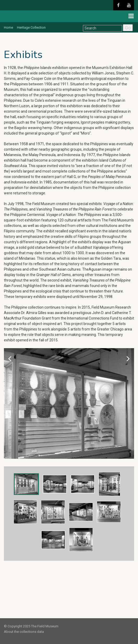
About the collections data (24, 632)
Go (128, 28)
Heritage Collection (31, 27)
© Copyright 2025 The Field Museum (31, 626)
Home (8, 27)
